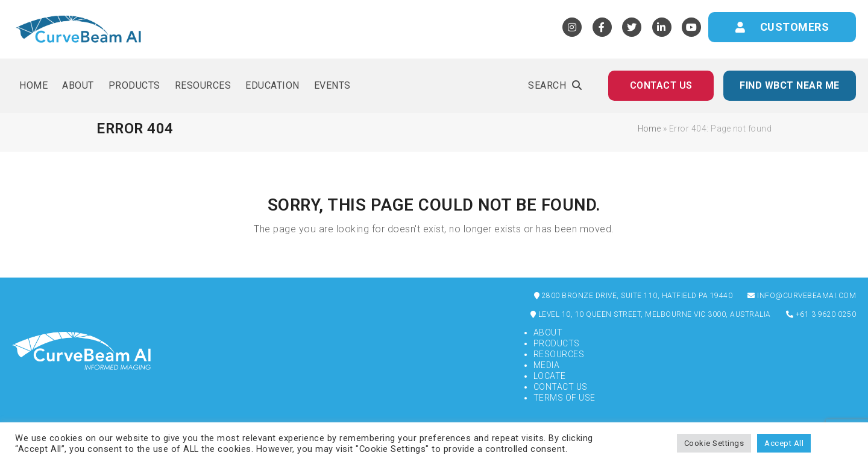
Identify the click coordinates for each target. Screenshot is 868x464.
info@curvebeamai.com (802, 296)
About (548, 332)
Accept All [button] (784, 443)
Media (547, 365)
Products (557, 343)
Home (649, 129)
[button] (555, 86)
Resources (559, 354)
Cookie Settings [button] (714, 443)
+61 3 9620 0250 (821, 314)
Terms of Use (565, 398)
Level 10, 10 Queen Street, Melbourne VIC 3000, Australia (651, 314)
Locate (550, 376)
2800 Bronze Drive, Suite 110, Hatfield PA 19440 (634, 296)
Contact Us (561, 387)
